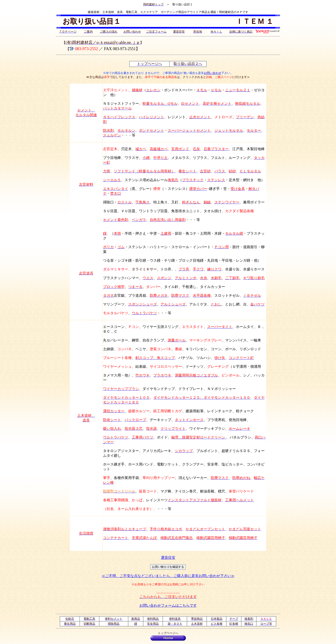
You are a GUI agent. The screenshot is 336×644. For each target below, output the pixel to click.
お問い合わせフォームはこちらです (168, 605)
